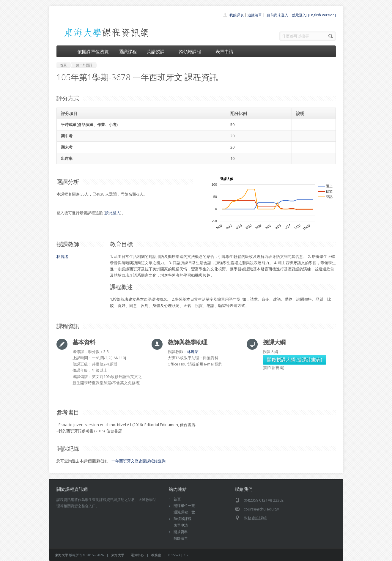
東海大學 (62, 555)
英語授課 (158, 51)
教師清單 (181, 538)
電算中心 (137, 555)
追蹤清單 (255, 15)
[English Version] (322, 15)
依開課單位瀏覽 (93, 51)
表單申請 (224, 51)
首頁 (177, 499)
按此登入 (113, 213)
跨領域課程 (192, 51)
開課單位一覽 (184, 506)
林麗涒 (62, 256)
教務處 (156, 555)
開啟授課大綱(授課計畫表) (295, 360)
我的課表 (237, 15)
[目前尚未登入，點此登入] (286, 15)
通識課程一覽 (184, 512)
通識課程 (128, 51)
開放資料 (181, 532)
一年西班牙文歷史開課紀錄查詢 (138, 461)
